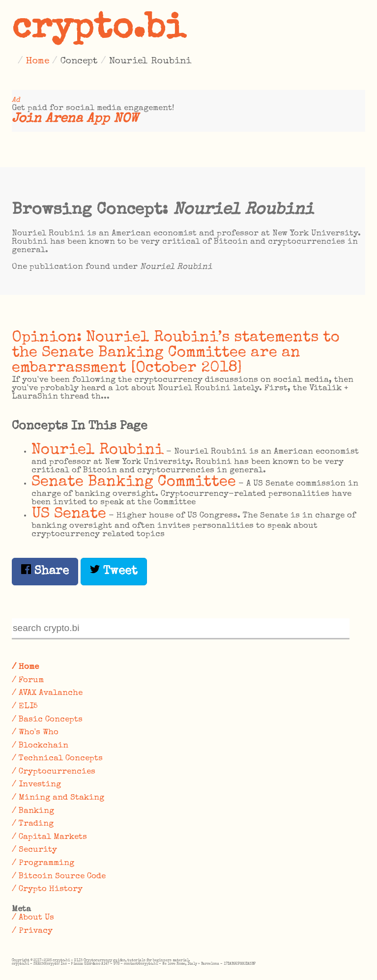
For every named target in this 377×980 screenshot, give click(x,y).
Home (38, 61)
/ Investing (36, 785)
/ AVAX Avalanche (47, 693)
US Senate (69, 514)
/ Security (34, 850)
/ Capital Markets (49, 837)
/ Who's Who (35, 733)
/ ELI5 (25, 706)
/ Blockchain (40, 746)
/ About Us (33, 918)
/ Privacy (32, 931)
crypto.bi (99, 29)
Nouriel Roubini (98, 450)
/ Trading (33, 824)
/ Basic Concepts (47, 720)
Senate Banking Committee (134, 482)
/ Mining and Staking (58, 798)
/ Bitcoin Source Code (59, 877)
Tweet (114, 571)
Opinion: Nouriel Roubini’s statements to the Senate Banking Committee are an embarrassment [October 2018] (176, 353)
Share (45, 571)
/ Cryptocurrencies (54, 772)
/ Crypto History (47, 889)
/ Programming (43, 863)
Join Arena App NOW (75, 119)
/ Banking (33, 811)
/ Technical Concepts (57, 759)
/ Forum (28, 680)
